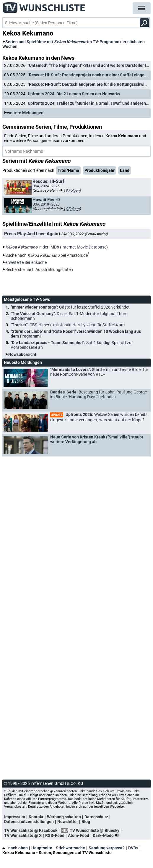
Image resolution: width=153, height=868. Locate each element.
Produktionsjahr (100, 170)
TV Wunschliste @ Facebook (31, 830)
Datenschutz (96, 817)
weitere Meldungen (25, 113)
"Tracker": (68, 325)
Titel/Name (68, 170)
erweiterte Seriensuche (26, 262)
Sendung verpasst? (107, 848)
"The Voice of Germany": (69, 316)
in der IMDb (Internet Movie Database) (57, 247)
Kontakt (36, 817)
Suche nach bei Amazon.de (47, 255)
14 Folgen (71, 209)
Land (125, 170)
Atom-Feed (79, 835)
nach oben (15, 848)
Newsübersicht (22, 354)
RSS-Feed (55, 835)
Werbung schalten (64, 817)
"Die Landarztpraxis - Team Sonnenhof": (72, 345)
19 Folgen (71, 190)
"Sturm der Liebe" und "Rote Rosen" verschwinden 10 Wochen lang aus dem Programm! (76, 334)
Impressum (15, 817)
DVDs (133, 848)
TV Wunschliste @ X (23, 835)
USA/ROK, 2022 (83, 234)
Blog (86, 822)
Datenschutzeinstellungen (29, 822)
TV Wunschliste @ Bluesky (95, 830)
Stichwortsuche (70, 848)
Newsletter (68, 822)
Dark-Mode (107, 835)
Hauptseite (42, 848)
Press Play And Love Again (31, 234)
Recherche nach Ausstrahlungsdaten (39, 270)
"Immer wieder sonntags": (70, 307)
